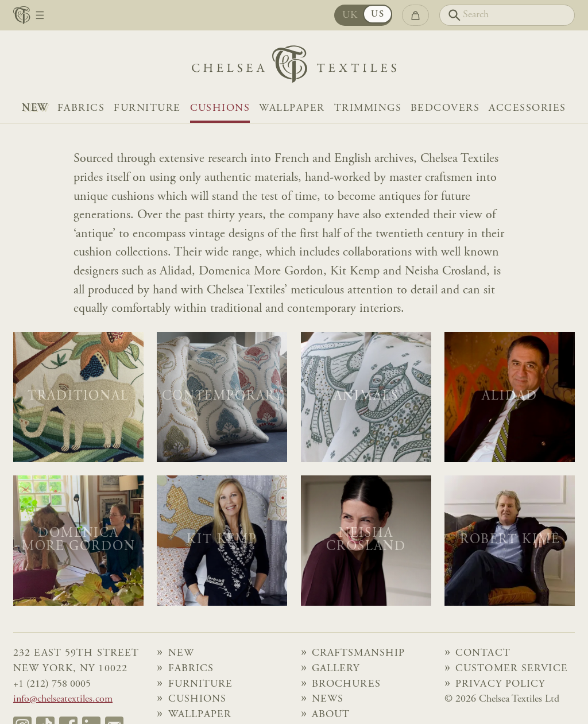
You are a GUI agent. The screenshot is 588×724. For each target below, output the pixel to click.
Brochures (346, 684)
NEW (35, 109)
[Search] (507, 16)
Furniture (147, 109)
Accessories (527, 109)
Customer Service (512, 669)
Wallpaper (292, 109)
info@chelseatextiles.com (63, 699)
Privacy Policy (500, 684)
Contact (483, 653)
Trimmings (368, 109)
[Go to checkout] (415, 16)
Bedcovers (445, 109)
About (331, 715)
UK (350, 16)
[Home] (294, 67)
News (328, 699)
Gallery (336, 669)
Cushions (220, 109)
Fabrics (81, 109)
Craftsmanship (358, 653)
